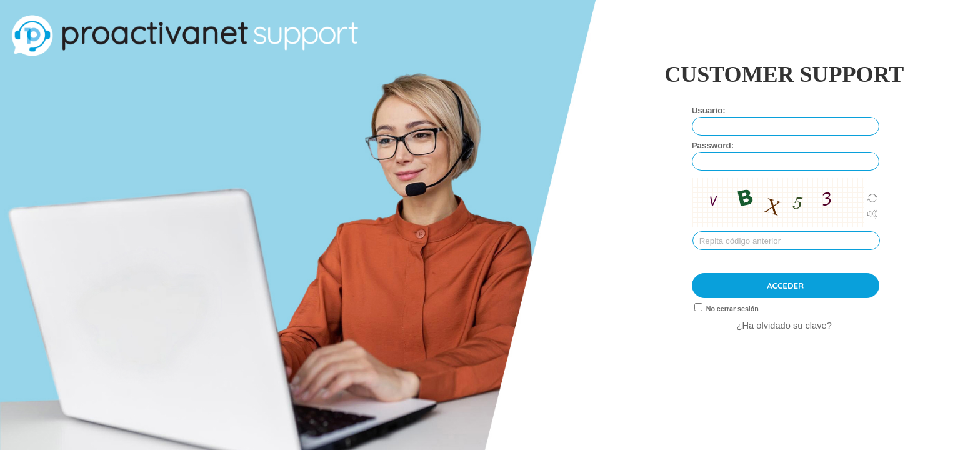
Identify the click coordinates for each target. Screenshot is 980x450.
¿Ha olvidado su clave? (784, 326)
